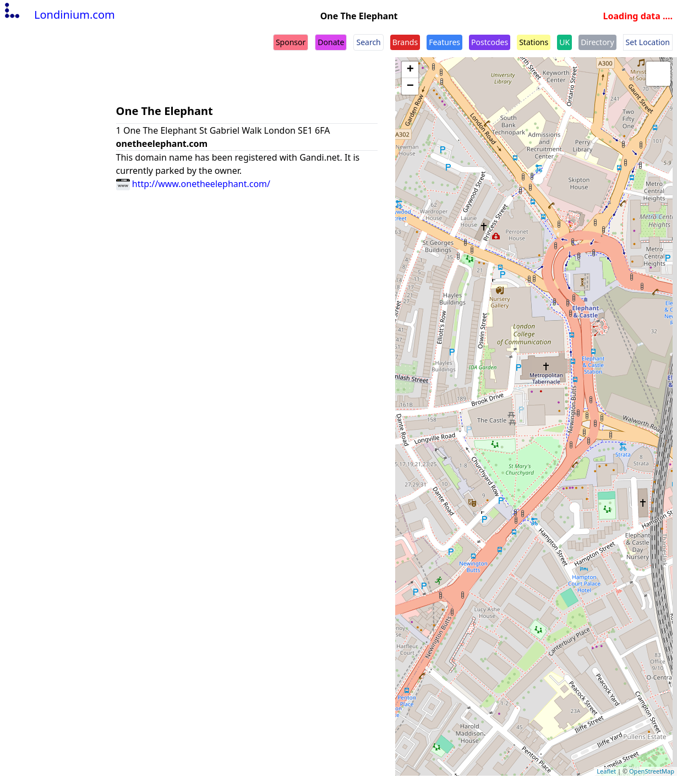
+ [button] (410, 70)
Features (444, 42)
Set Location (648, 42)
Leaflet (606, 771)
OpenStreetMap (652, 771)
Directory (597, 42)
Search (368, 42)
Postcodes (490, 42)
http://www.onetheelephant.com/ (193, 184)
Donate (331, 42)
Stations (534, 42)
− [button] (410, 86)
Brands (405, 42)
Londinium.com (59, 15)
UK (564, 42)
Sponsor (291, 42)
